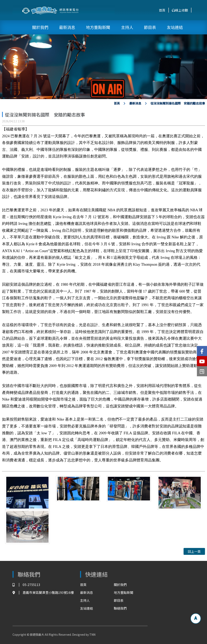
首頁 (162, 10)
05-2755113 (26, 585)
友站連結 (175, 27)
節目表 (150, 27)
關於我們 (40, 27)
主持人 (127, 27)
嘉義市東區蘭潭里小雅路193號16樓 (43, 593)
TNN (92, 634)
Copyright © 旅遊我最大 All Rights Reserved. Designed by (51, 634)
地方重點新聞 (98, 27)
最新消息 (67, 27)
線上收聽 (180, 10)
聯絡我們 (120, 608)
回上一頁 (194, 551)
